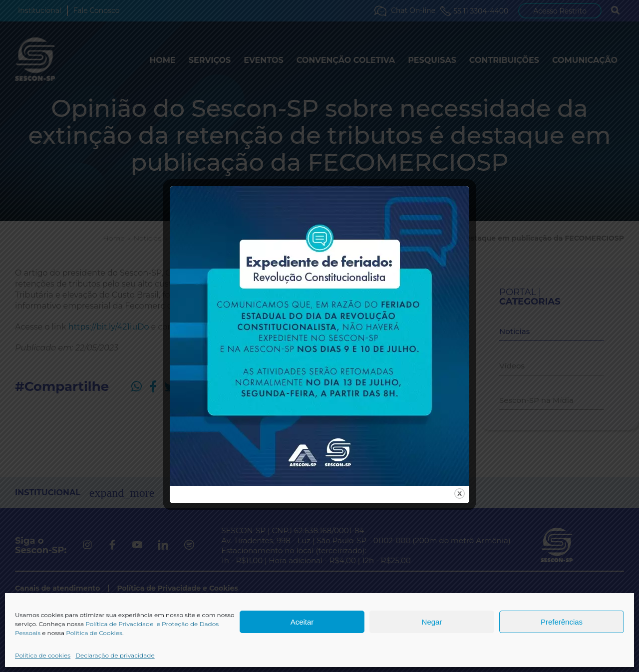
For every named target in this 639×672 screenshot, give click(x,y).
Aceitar (302, 622)
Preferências (562, 622)
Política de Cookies (94, 633)
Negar (432, 622)
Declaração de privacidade (115, 655)
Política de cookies (43, 655)
